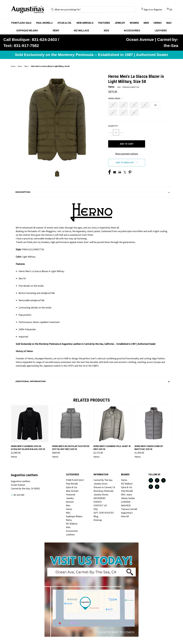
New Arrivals (85, 23)
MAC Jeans (127, 495)
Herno (158, 23)
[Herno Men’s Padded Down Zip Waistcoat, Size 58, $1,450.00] (153, 424)
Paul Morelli (44, 23)
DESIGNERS (99, 498)
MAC (169, 23)
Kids (106, 30)
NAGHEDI (126, 505)
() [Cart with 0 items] (169, 9)
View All (125, 516)
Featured (104, 23)
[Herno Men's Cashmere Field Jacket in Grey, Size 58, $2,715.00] (112, 424)
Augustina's (127, 513)
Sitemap (98, 520)
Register (158, 9)
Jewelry (120, 23)
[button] (91, 192)
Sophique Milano (27, 30)
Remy (56, 30)
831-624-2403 (19, 495)
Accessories (132, 30)
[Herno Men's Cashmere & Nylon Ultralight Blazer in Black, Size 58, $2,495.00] (30, 424)
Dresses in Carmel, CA (104, 487)
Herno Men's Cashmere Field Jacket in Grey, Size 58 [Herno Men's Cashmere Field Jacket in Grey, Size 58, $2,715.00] (112, 448)
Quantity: (113, 126)
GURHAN (126, 502)
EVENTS (98, 502)
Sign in (147, 9)
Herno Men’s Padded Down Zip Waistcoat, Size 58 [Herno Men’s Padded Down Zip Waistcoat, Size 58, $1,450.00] (149, 448)
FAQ (96, 509)
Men (146, 23)
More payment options (127, 154)
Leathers (161, 30)
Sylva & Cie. (65, 23)
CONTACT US (100, 505)
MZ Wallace (81, 30)
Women (134, 23)
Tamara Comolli (129, 509)
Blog (96, 516)
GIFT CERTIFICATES (104, 513)
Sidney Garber (128, 498)
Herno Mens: (115, 99)
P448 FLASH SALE (21, 23)
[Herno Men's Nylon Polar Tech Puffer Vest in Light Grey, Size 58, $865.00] (71, 424)
